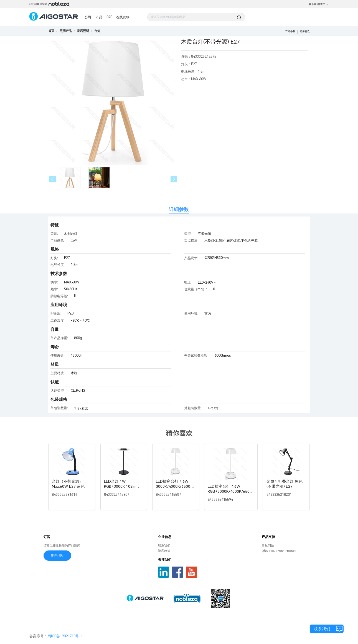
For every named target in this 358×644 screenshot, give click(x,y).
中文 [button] (325, 4)
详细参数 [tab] (179, 209)
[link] (66, 31)
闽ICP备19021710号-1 (65, 636)
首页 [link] (51, 31)
